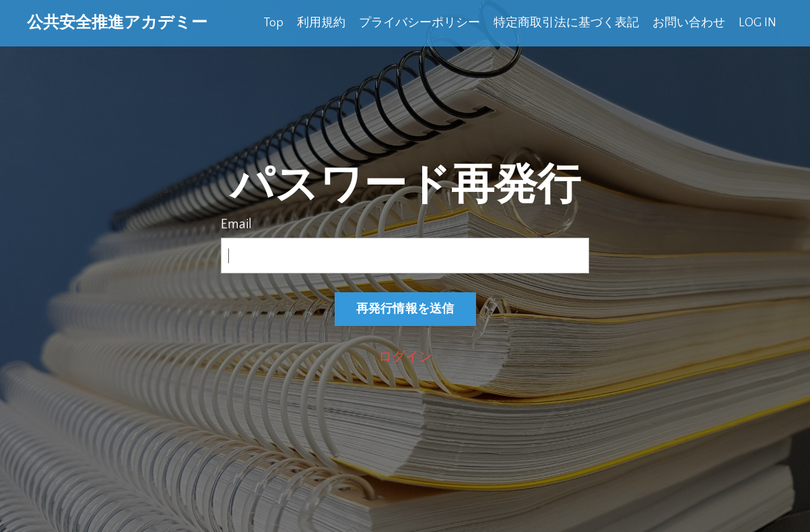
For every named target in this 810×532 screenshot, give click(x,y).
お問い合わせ (689, 23)
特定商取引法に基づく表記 (566, 23)
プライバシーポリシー (419, 23)
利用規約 (321, 23)
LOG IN (757, 23)
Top (273, 23)
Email (236, 224)
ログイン (405, 357)
